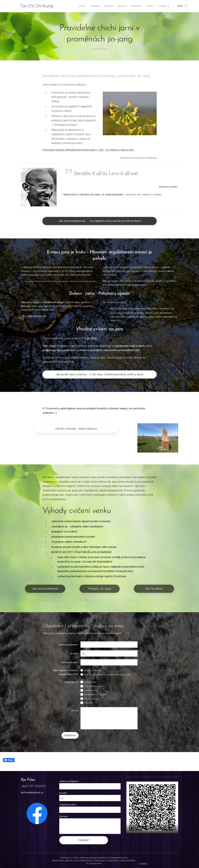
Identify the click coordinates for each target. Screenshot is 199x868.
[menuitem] (88, 6)
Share (9, 760)
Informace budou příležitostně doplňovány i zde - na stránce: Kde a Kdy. (88, 150)
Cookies (143, 863)
